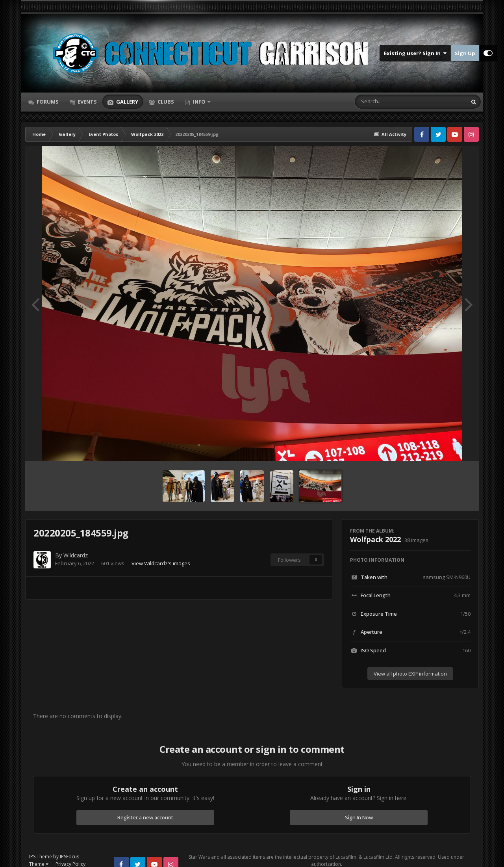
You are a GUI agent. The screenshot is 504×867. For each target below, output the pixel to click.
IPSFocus (69, 857)
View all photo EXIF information (410, 674)
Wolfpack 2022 (375, 539)
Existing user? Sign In (415, 53)
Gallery (127, 102)
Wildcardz (76, 555)
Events (87, 102)
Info (199, 102)
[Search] (390, 102)
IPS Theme (41, 857)
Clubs (165, 102)
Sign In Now (359, 817)
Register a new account (145, 817)
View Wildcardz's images (161, 563)
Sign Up (465, 53)
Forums (47, 102)
